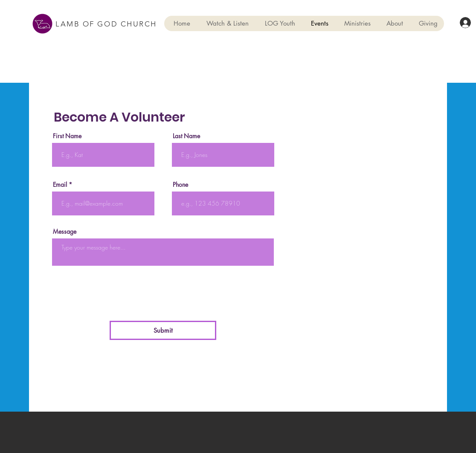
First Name (67, 136)
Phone (180, 185)
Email (60, 185)
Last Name (186, 136)
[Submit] (163, 330)
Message (65, 232)
